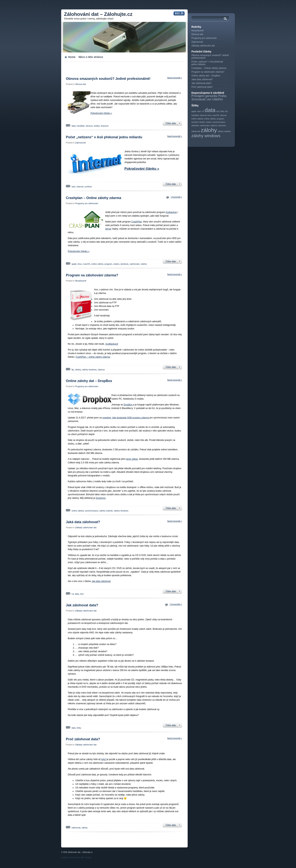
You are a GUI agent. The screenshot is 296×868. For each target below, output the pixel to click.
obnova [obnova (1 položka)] (223, 115)
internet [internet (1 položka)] (203, 115)
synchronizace (92, 511)
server (108, 229)
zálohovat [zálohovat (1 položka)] (196, 131)
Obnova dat (81, 84)
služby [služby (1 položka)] (202, 122)
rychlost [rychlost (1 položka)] (195, 122)
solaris (116, 264)
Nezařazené (81, 281)
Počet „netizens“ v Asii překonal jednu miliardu (104, 137)
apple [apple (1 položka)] (194, 111)
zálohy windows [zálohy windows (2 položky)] (206, 136)
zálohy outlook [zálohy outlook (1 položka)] (224, 131)
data (74, 126)
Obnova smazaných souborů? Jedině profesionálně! (108, 79)
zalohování (135, 264)
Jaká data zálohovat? (83, 522)
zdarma (101, 370)
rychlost (88, 187)
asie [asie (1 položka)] (199, 111)
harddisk (81, 126)
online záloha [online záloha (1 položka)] (197, 119)
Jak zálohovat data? (82, 605)
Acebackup (171, 212)
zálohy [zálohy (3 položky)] (209, 130)
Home (72, 57)
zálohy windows (89, 370)
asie (73, 187)
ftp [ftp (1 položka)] (227, 111)
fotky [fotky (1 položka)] (222, 111)
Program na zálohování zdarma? (92, 275)
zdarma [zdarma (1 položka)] (214, 125)
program (108, 264)
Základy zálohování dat (86, 527)
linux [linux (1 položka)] (210, 115)
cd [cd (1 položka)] (203, 111)
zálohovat (76, 828)
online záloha (78, 511)
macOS (87, 264)
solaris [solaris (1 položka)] (209, 122)
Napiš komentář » (175, 78)
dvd (82, 594)
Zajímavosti (80, 143)
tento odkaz (132, 459)
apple (74, 264)
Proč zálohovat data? (83, 739)
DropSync (101, 498)
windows (124, 264)
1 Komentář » (176, 197)
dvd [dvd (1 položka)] (218, 111)
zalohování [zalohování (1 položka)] (205, 125)
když (104, 759)
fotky (79, 728)
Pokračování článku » (101, 113)
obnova (89, 126)
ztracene (105, 126)
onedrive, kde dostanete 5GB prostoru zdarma (126, 418)
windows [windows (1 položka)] (195, 125)
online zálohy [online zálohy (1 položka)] (210, 119)
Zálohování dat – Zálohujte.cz (98, 14)
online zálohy (97, 264)
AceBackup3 (112, 344)
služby (96, 126)
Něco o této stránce (91, 57)
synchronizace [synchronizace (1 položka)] (219, 122)
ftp (73, 370)
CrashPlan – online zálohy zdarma (93, 357)
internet (80, 187)
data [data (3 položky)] (210, 110)
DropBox (128, 405)
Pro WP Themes (84, 858)
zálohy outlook (106, 511)
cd (73, 594)
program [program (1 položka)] (220, 119)
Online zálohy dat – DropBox (89, 381)
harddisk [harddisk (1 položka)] (195, 115)
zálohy (144, 264)
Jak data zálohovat (101, 581)
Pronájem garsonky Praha (209, 96)
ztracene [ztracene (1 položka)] (222, 125)
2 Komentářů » (176, 604)
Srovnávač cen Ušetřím (207, 99)
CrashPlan (137, 222)
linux (80, 264)
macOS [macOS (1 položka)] (216, 115)
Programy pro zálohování (87, 203)
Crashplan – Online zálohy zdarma (94, 198)
